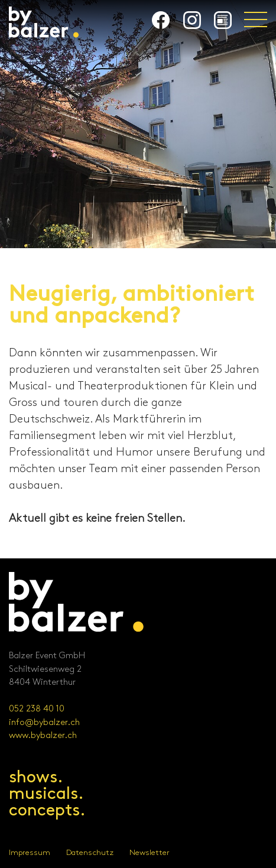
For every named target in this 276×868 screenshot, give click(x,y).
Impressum (30, 853)
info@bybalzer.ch (44, 723)
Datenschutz (90, 853)
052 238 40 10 (37, 709)
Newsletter (150, 853)
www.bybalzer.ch (43, 736)
